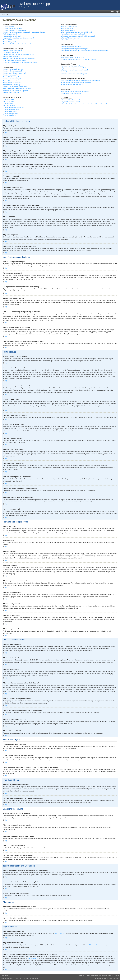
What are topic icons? (10, 115)
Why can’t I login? (8, 26)
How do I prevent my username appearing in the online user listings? (24, 32)
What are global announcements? (13, 107)
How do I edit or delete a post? (12, 71)
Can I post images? (9, 105)
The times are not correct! (11, 53)
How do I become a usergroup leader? (73, 34)
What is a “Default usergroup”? (71, 38)
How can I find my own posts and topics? (74, 74)
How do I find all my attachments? (72, 93)
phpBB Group (59, 933)
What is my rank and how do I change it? (15, 60)
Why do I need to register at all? (13, 28)
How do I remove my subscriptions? (72, 85)
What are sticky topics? (10, 111)
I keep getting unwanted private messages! (74, 49)
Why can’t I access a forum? (12, 81)
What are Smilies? (9, 103)
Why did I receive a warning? (12, 85)
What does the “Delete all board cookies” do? (17, 44)
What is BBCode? (8, 99)
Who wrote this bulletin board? (71, 100)
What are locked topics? (10, 113)
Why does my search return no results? (73, 68)
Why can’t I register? (9, 42)
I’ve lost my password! (10, 34)
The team (81, 976)
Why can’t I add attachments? (12, 83)
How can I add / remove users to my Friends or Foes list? (79, 59)
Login (117, 12)
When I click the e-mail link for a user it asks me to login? (20, 62)
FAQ (113, 12)
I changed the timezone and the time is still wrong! (18, 55)
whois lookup (33, 958)
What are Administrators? (69, 26)
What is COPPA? (8, 40)
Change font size (118, 15)
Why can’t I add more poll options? (14, 77)
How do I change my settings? (12, 51)
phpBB (10, 979)
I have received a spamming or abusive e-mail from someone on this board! (85, 51)
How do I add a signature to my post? (14, 73)
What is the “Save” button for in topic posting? (17, 89)
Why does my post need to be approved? (16, 91)
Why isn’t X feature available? (70, 102)
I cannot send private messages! (71, 47)
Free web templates (101, 979)
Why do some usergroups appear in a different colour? (78, 36)
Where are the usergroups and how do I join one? (77, 32)
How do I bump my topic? (11, 93)
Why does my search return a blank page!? (75, 70)
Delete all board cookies (94, 976)
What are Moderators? (68, 28)
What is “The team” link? (69, 40)
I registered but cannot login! (12, 36)
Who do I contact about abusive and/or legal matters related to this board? (84, 104)
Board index (5, 15)
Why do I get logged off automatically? (15, 30)
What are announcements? (11, 109)
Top (6, 132)
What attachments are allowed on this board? (75, 91)
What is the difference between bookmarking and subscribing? (80, 81)
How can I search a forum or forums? (73, 66)
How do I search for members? (71, 72)
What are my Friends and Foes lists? (73, 57)
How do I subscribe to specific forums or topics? (76, 83)
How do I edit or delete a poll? (12, 79)
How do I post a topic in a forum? (13, 69)
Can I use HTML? (8, 101)
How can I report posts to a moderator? (15, 87)
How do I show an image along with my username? (19, 59)
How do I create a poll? (10, 75)
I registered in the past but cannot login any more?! (19, 38)
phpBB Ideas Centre (94, 945)
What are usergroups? (68, 30)
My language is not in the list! (12, 56)
